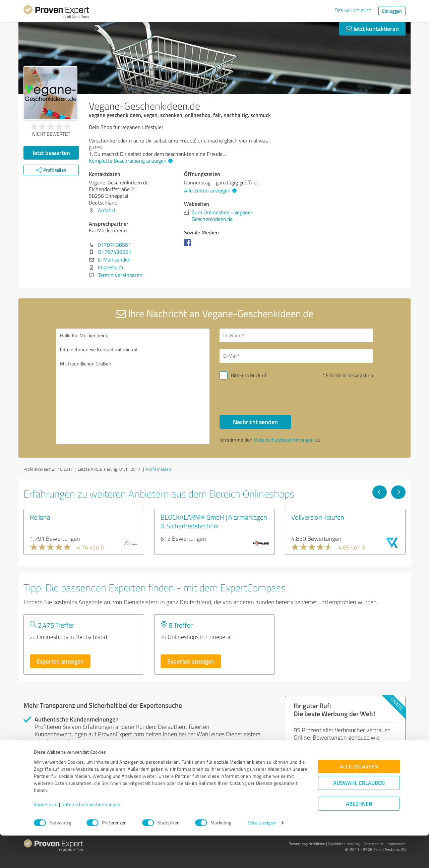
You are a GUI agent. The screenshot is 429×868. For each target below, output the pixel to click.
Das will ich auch (353, 10)
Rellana (40, 517)
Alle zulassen (359, 799)
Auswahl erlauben (359, 815)
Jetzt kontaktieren (372, 28)
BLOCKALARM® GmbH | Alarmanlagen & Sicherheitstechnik (214, 521)
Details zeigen (262, 855)
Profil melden (159, 469)
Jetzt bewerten (51, 153)
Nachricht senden (255, 422)
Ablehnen (359, 836)
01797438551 (114, 245)
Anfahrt (107, 210)
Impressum (46, 837)
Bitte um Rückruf (249, 375)
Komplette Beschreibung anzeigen (130, 161)
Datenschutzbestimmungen (91, 837)
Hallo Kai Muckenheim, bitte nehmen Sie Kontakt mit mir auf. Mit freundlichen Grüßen (133, 386)
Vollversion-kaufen (318, 517)
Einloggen (392, 11)
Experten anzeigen (60, 661)
